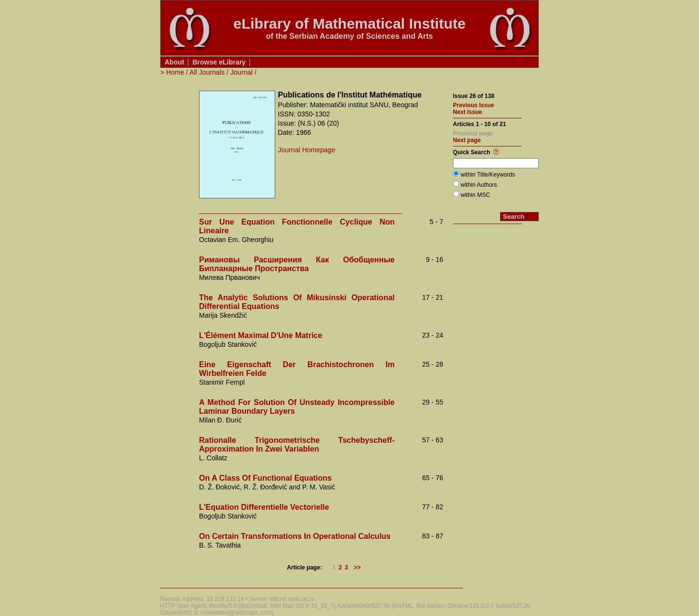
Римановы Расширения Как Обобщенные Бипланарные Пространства (297, 264)
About (174, 62)
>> (357, 567)
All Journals (207, 72)
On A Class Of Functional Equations (266, 478)
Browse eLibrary (219, 62)
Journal (241, 72)
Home (175, 72)
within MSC (475, 195)
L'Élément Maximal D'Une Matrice (261, 335)
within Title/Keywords (488, 175)
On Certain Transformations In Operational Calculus (295, 536)
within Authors (479, 185)
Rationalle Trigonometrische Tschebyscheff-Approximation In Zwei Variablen (297, 445)
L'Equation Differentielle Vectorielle (264, 507)
